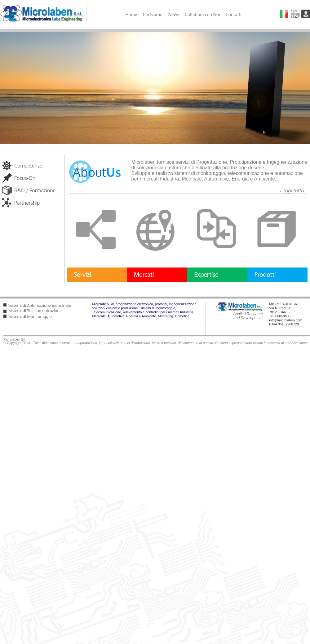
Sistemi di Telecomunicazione (35, 311)
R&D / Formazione (35, 190)
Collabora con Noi (202, 14)
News (173, 14)
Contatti (234, 14)
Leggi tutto (292, 190)
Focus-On (25, 178)
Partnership (27, 203)
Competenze (28, 166)
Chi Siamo (153, 14)
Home (131, 14)
